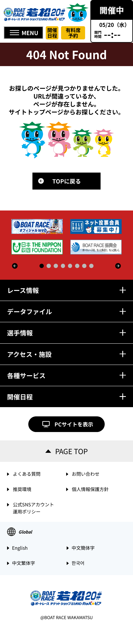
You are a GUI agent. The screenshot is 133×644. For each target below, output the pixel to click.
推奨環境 (22, 489)
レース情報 (66, 290)
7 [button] (84, 266)
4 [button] (63, 266)
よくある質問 (27, 474)
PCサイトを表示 (74, 424)
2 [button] (49, 266)
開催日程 (52, 33)
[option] (67, 237)
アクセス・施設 (66, 354)
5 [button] (70, 266)
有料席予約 (73, 33)
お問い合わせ (86, 474)
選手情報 (66, 333)
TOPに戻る (67, 181)
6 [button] (77, 266)
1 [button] (42, 266)
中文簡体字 (83, 548)
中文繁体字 (24, 563)
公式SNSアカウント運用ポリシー (33, 508)
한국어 (78, 563)
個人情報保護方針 (90, 489)
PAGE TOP (71, 451)
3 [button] (56, 266)
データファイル (66, 311)
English (20, 548)
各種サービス (66, 375)
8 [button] (91, 266)
